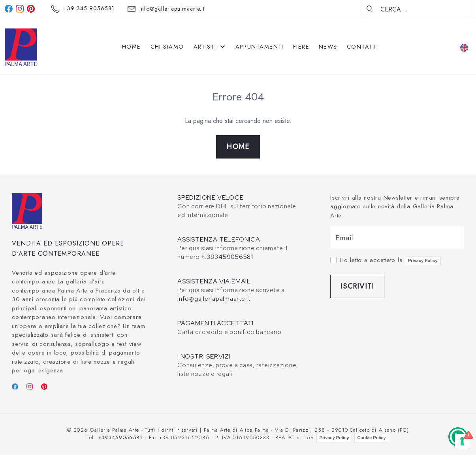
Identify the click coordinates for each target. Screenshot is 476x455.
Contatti (363, 47)
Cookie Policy (372, 438)
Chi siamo (167, 47)
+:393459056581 (227, 257)
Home (132, 47)
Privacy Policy (423, 261)
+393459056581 (120, 437)
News (328, 47)
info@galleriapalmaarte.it (172, 9)
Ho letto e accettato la (390, 260)
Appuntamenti (260, 47)
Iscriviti (357, 286)
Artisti (210, 47)
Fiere (301, 47)
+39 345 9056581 (89, 8)
